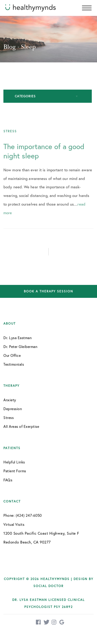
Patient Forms (15, 471)
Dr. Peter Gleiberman (20, 346)
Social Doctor (48, 586)
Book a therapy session (48, 291)
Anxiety (10, 400)
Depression (13, 409)
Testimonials (14, 364)
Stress (9, 417)
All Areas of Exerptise (21, 426)
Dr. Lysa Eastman (17, 338)
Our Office (12, 355)
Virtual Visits (14, 524)
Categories (25, 96)
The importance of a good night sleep (44, 156)
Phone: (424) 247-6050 (23, 515)
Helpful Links (14, 462)
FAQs (8, 480)
